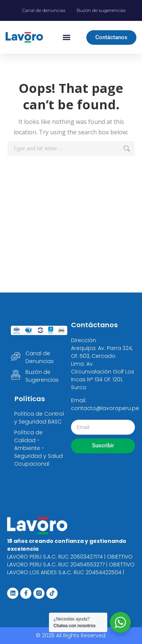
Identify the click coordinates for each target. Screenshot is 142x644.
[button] (66, 37)
